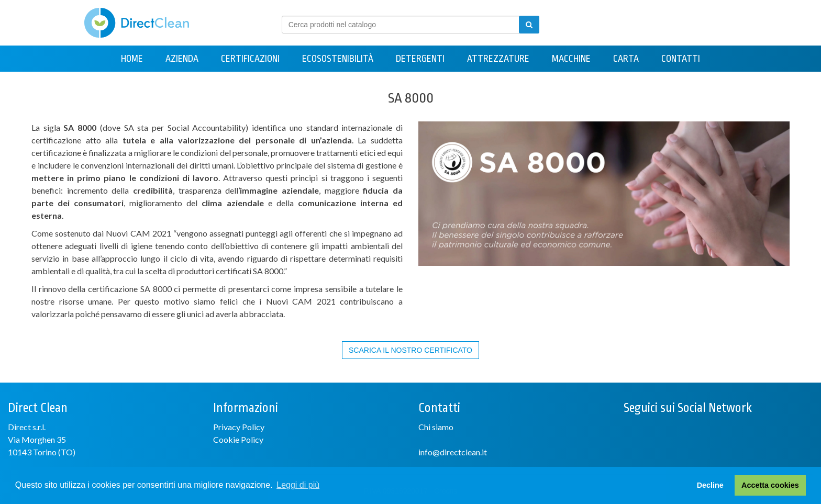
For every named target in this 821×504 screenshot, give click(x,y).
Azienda (182, 59)
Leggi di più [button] (298, 485)
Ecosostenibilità (338, 59)
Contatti (681, 59)
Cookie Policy (238, 439)
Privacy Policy (239, 427)
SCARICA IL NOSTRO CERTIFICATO (410, 350)
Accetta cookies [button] (770, 485)
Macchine (571, 59)
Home (132, 59)
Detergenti (420, 59)
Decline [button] (710, 485)
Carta (626, 59)
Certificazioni (250, 59)
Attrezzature (498, 59)
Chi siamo (436, 427)
